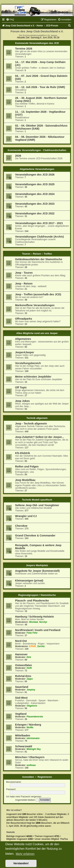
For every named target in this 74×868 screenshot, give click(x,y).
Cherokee (21, 526)
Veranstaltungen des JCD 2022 (35, 213)
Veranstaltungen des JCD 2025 (35, 184)
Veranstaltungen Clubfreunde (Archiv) (39, 237)
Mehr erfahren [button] (25, 854)
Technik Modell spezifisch (37, 500)
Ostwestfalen (23, 665)
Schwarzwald (24, 746)
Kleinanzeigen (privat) (29, 581)
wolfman (31, 765)
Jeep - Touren (24, 273)
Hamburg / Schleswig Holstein (34, 617)
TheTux (64, 839)
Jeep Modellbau (25, 480)
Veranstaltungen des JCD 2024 (35, 194)
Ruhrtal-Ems (23, 676)
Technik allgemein (37, 418)
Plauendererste (35, 717)
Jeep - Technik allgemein (31, 424)
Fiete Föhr (32, 633)
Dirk (29, 657)
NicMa (30, 727)
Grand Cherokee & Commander (35, 535)
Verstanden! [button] (21, 863)
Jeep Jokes (22, 401)
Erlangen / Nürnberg (28, 725)
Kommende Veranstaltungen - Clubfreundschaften (37, 150)
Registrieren (45, 777)
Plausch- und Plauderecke (32, 601)
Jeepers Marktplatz (37, 565)
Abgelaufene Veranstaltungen (37, 169)
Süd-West (21, 698)
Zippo (30, 679)
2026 (18, 156)
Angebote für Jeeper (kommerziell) (37, 571)
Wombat (33, 622)
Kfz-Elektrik (23, 453)
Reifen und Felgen (27, 467)
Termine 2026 (24, 49)
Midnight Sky (34, 749)
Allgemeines (23, 339)
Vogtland (21, 714)
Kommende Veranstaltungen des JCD (37, 43)
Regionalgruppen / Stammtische (37, 595)
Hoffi (29, 668)
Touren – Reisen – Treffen (37, 254)
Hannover (21, 654)
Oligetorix (32, 706)
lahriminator (33, 738)
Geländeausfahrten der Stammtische (39, 259)
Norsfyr (43, 622)
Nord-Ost (21, 641)
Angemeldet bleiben (27, 800)
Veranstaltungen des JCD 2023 (35, 204)
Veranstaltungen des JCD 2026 (35, 175)
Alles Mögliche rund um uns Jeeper (37, 333)
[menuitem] (10, 20)
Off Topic (21, 387)
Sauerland (22, 687)
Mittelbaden (23, 735)
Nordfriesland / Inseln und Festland (38, 630)
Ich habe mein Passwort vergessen (24, 797)
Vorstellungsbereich (28, 363)
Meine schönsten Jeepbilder (33, 377)
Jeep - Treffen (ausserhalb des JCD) (38, 294)
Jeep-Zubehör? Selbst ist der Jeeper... (40, 437)
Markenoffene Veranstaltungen (35, 305)
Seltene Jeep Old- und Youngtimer (37, 505)
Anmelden (28, 777)
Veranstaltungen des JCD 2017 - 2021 (39, 223)
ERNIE (33, 646)
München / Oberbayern (30, 757)
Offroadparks (24, 319)
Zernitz (41, 646)
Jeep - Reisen (24, 284)
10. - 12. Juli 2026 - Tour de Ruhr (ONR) (40, 87)
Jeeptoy (31, 690)
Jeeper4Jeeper (25, 352)
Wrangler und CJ (26, 516)
